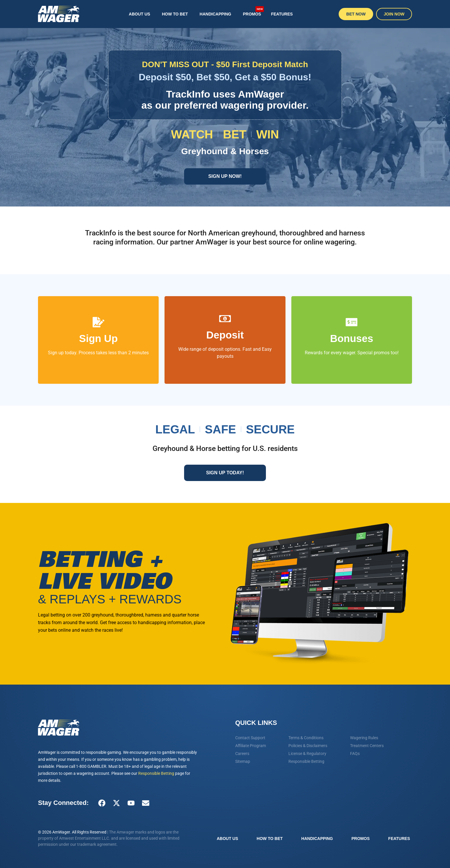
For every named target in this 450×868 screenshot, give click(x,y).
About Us (140, 14)
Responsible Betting (156, 773)
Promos (253, 11)
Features (282, 14)
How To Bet (175, 14)
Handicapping (215, 14)
